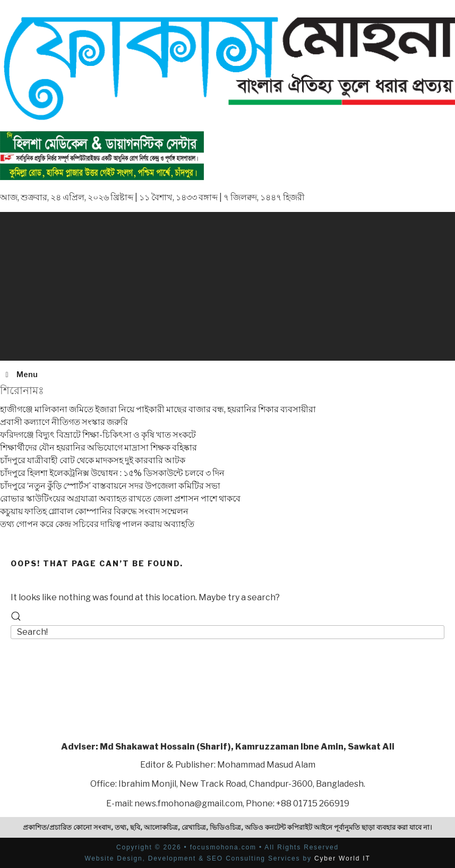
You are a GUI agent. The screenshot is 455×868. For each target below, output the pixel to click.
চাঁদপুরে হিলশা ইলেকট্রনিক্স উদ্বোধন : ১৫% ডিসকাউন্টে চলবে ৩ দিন (112, 473)
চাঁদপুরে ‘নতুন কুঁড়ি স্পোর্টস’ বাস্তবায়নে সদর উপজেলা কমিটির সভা (110, 486)
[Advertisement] (227, 286)
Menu (20, 374)
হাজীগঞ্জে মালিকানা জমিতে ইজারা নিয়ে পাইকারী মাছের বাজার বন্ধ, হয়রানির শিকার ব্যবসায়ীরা (158, 409)
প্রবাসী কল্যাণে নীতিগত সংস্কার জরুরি (64, 422)
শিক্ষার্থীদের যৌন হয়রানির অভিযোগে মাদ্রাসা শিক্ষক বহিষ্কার (98, 448)
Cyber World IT (342, 858)
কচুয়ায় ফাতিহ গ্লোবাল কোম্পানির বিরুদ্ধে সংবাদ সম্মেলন (94, 511)
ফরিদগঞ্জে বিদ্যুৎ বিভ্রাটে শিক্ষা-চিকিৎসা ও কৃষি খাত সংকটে (98, 435)
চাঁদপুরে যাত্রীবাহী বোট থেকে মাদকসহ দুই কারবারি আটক (93, 460)
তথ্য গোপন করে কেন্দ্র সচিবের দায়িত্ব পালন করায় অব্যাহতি (97, 524)
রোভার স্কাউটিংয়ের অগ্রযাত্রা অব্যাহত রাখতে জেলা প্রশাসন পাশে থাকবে (120, 499)
